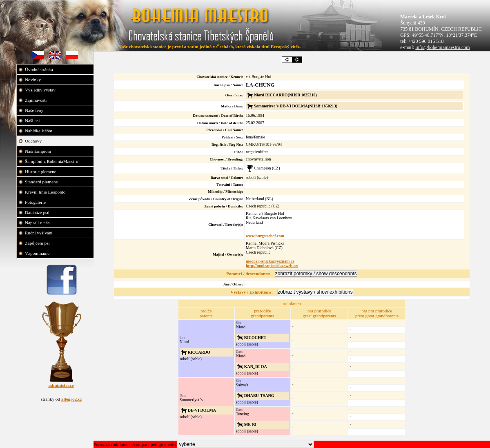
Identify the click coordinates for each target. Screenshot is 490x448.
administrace (61, 385)
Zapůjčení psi (38, 243)
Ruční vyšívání (39, 233)
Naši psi (33, 120)
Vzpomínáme (38, 253)
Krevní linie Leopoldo (46, 192)
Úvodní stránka (39, 69)
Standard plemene (42, 182)
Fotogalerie (36, 202)
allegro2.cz (72, 399)
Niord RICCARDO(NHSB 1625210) (285, 95)
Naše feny (35, 110)
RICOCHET (255, 338)
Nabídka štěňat (39, 131)
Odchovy (34, 141)
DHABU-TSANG (259, 396)
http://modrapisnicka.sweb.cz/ (272, 266)
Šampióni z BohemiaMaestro (52, 161)
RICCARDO (199, 352)
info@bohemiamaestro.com (442, 47)
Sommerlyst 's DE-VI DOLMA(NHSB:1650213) (296, 106)
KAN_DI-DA (256, 367)
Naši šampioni (39, 151)
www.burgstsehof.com (265, 236)
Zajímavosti (36, 100)
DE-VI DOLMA (202, 410)
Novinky (33, 80)
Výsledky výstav (41, 90)
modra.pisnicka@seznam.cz (270, 261)
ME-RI (251, 425)
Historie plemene (41, 172)
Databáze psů (38, 212)
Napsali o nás (38, 223)
